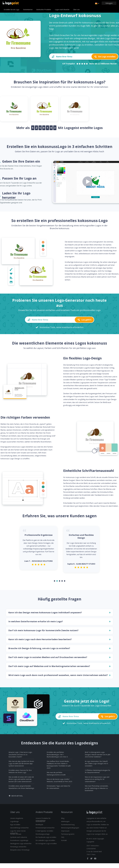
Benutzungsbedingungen (70, 829)
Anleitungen (65, 823)
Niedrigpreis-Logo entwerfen (21, 845)
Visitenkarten (28, 9)
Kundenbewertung (68, 826)
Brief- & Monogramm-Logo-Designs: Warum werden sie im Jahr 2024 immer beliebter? (98, 756)
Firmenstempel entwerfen (45, 829)
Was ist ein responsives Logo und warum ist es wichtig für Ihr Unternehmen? (97, 781)
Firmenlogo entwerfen (18, 848)
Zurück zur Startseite (11, 3)
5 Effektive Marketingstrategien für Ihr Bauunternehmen (98, 773)
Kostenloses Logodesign (19, 842)
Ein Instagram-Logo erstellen (46, 845)
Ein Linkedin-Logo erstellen (45, 842)
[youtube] (95, 860)
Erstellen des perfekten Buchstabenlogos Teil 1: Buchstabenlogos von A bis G (57, 756)
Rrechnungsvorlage (43, 835)
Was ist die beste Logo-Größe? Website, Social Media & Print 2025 (59, 782)
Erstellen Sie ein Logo (12, 9)
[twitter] (92, 860)
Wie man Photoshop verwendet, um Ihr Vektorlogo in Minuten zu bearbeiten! (97, 789)
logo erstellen (15, 826)
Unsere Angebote (17, 820)
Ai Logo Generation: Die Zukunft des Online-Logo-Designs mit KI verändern (96, 765)
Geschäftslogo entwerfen (19, 829)
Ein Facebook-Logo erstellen (46, 839)
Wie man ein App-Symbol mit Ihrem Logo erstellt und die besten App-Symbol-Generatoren (21, 765)
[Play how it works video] (88, 182)
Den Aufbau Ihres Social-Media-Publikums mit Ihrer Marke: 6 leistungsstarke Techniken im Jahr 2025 (59, 766)
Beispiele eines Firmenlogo (20, 851)
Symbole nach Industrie (19, 839)
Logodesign (14, 823)
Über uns (76, 9)
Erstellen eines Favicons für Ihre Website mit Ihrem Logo (20, 773)
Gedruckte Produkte (44, 9)
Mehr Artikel (17, 797)
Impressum (65, 832)
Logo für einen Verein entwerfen (18, 833)
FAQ (63, 839)
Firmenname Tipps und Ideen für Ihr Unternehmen (59, 788)
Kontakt (64, 842)
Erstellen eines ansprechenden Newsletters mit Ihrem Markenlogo (21, 788)
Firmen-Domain (16, 835)
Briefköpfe (39, 826)
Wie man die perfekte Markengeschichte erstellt (56, 775)
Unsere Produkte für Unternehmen (43, 821)
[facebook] (88, 860)
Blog (63, 820)
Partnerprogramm (68, 835)
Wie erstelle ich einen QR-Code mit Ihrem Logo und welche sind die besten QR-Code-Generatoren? (21, 781)
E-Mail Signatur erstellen (44, 832)
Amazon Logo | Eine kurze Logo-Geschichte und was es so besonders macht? (21, 756)
